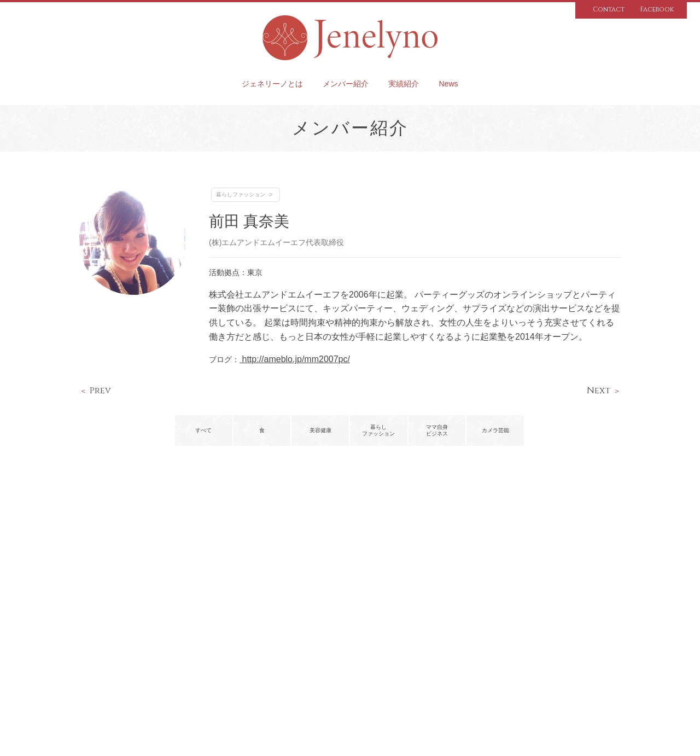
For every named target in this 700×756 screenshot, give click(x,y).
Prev (100, 391)
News (448, 84)
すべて (203, 430)
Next (599, 391)
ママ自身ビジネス (437, 430)
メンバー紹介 (346, 84)
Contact (609, 9)
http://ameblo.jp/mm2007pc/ (295, 359)
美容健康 (320, 430)
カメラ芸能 (495, 430)
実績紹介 (404, 84)
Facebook (657, 9)
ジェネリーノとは (272, 84)
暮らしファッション (241, 194)
